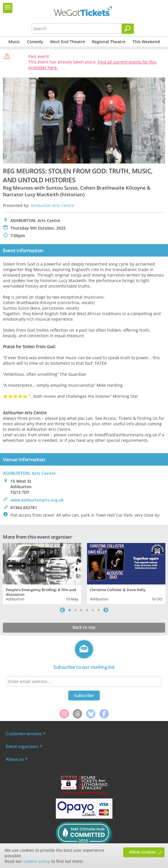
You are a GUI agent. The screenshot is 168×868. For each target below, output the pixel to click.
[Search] (128, 29)
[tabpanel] (42, 573)
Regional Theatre (109, 42)
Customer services (24, 733)
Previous (62, 610)
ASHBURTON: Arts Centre (29, 473)
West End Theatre (68, 42)
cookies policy (37, 861)
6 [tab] (99, 610)
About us (15, 759)
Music (14, 42)
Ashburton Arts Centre (52, 205)
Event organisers (22, 746)
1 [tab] (70, 610)
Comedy (35, 42)
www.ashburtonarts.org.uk (37, 500)
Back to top (84, 627)
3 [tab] (81, 610)
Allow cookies (142, 852)
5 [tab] (93, 610)
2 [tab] (75, 610)
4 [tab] (87, 610)
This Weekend (146, 42)
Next (106, 610)
